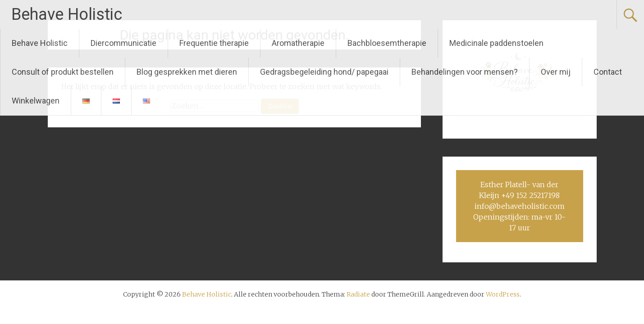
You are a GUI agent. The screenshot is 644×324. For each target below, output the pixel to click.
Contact (608, 72)
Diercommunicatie (123, 43)
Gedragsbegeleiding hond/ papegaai (324, 72)
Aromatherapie (298, 43)
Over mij (556, 72)
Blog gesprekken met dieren (187, 72)
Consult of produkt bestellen (63, 72)
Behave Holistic (67, 14)
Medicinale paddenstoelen (496, 43)
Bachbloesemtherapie (387, 43)
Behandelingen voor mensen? (465, 72)
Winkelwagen (36, 101)
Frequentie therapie (214, 43)
